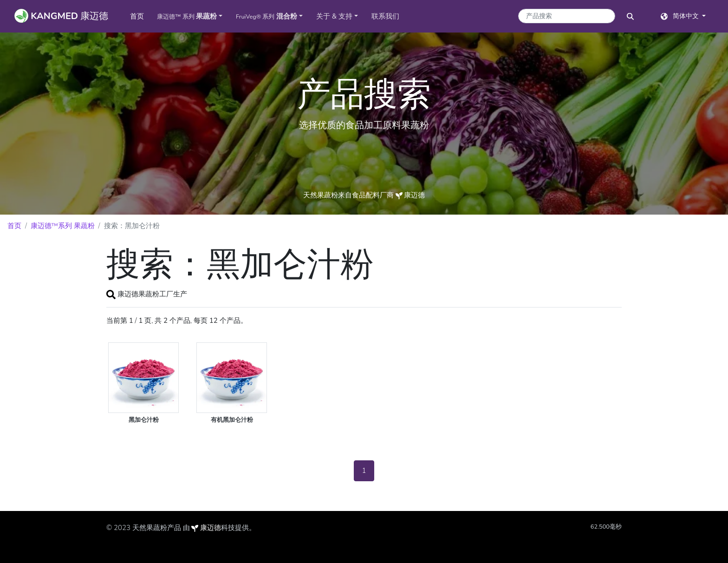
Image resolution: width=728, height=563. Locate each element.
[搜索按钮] (630, 16)
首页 (140, 16)
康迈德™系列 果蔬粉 (62, 226)
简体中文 (680, 16)
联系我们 (385, 16)
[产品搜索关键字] (567, 16)
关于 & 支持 (334, 16)
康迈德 (211, 528)
